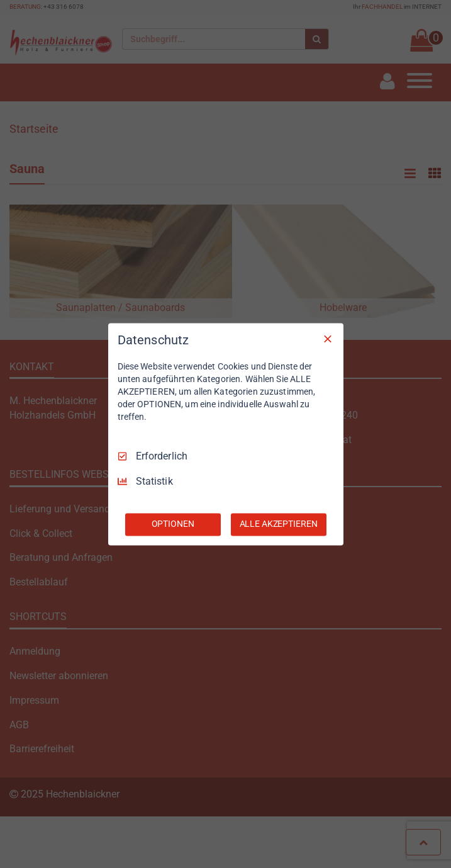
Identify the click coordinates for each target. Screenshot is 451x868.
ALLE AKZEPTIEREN (279, 524)
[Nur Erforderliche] (328, 339)
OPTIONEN (173, 524)
